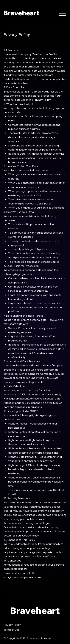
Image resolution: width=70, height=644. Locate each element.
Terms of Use (11, 630)
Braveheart (21, 13)
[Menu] (63, 13)
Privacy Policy (12, 625)
